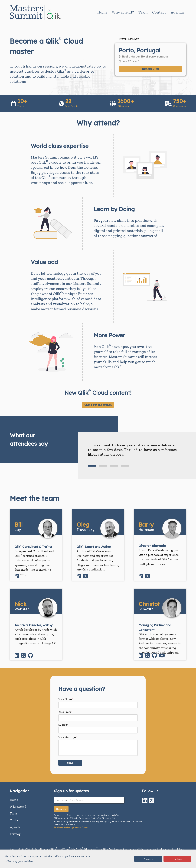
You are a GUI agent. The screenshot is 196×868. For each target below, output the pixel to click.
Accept (148, 859)
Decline (177, 859)
